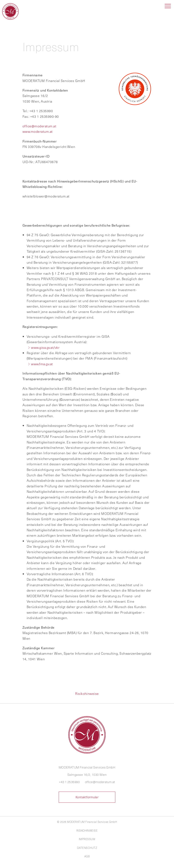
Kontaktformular (87, 797)
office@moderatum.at (39, 126)
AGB (87, 856)
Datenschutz (87, 848)
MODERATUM (11, 11)
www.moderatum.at (38, 131)
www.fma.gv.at (42, 364)
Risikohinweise (87, 693)
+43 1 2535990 (69, 782)
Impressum (87, 839)
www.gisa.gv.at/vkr (45, 347)
